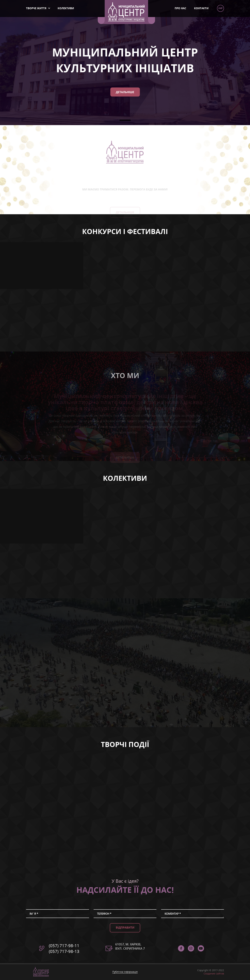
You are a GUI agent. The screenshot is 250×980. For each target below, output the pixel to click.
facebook (181, 948)
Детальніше (125, 92)
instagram (191, 948)
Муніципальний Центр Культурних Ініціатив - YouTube (201, 948)
